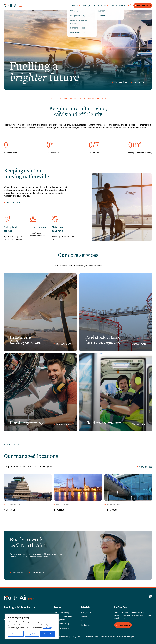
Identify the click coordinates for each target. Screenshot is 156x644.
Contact (123, 6)
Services (80, 6)
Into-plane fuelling (62, 613)
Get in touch (139, 82)
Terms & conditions (61, 637)
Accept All (48, 634)
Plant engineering (61, 624)
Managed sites (92, 6)
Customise (16, 634)
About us (105, 6)
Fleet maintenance (62, 628)
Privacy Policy (76, 637)
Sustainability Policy (91, 637)
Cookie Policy (47, 628)
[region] (32, 626)
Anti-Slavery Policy (108, 637)
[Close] (56, 616)
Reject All (32, 634)
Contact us (85, 625)
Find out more (13, 203)
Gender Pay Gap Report (126, 637)
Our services (119, 82)
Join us (115, 6)
